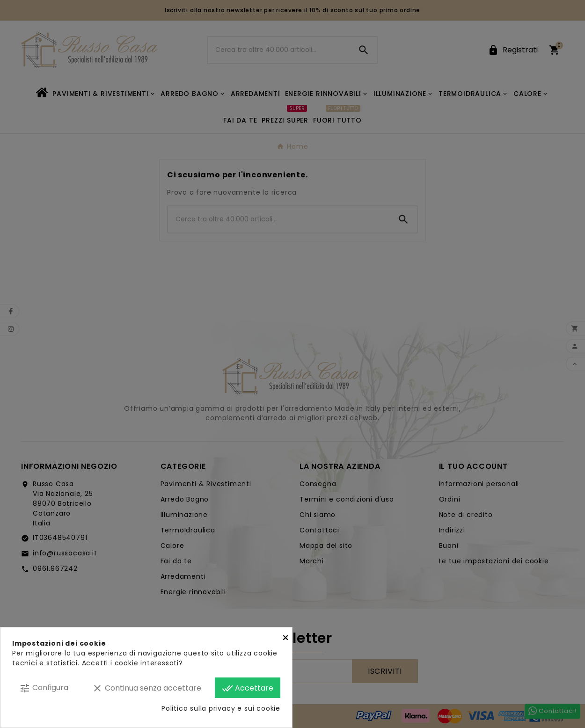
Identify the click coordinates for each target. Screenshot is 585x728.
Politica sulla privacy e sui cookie (221, 708)
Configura (44, 688)
